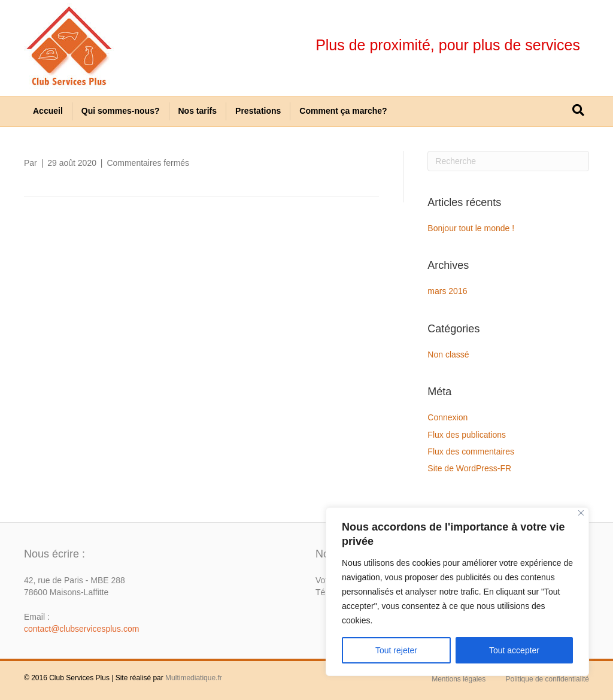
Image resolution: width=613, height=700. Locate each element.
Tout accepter (514, 650)
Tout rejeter (396, 650)
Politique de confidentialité (547, 679)
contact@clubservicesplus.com (81, 629)
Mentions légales (459, 679)
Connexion (447, 417)
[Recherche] (578, 110)
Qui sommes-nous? (121, 111)
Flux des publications (467, 435)
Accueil (48, 111)
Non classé (448, 354)
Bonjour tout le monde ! (471, 228)
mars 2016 (447, 291)
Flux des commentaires (471, 451)
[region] (457, 592)
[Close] (581, 513)
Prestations (258, 111)
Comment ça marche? (343, 111)
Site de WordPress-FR (469, 468)
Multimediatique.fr (194, 678)
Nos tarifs (198, 111)
